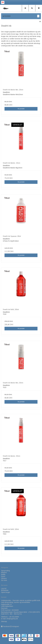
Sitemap (4, 621)
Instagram (15, 626)
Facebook (6, 626)
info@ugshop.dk (12, 619)
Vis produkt (21, 109)
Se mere (4, 580)
